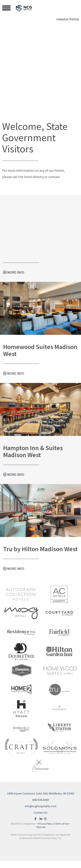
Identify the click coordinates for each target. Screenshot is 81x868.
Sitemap (41, 827)
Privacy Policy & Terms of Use (53, 824)
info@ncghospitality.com (40, 806)
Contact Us (40, 812)
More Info (14, 272)
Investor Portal (68, 19)
